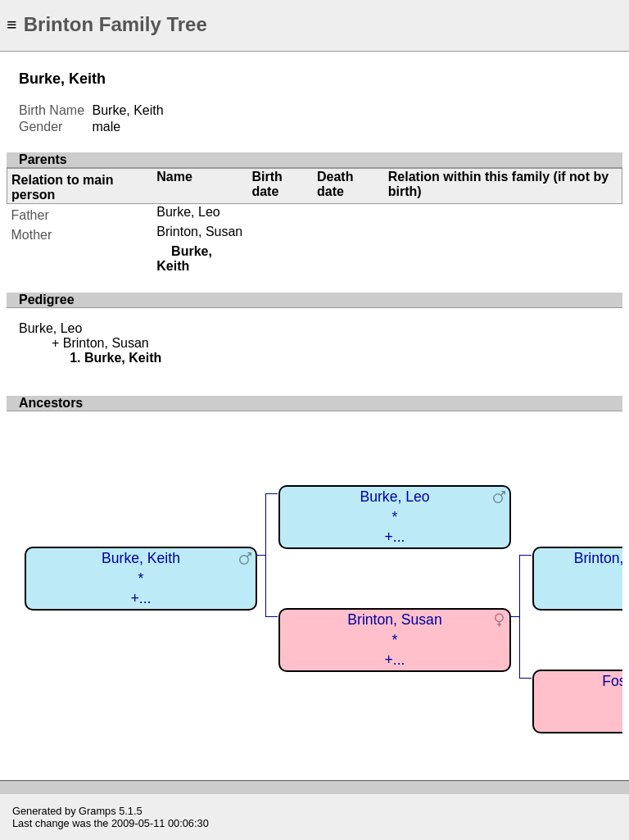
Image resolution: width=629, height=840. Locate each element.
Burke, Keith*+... (141, 578)
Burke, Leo (188, 212)
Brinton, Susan (199, 232)
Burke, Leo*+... (394, 517)
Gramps (97, 811)
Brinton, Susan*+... (394, 640)
